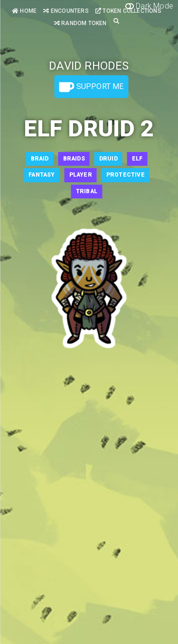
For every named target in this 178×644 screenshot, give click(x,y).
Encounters (66, 11)
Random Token (80, 23)
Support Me (91, 87)
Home (24, 11)
